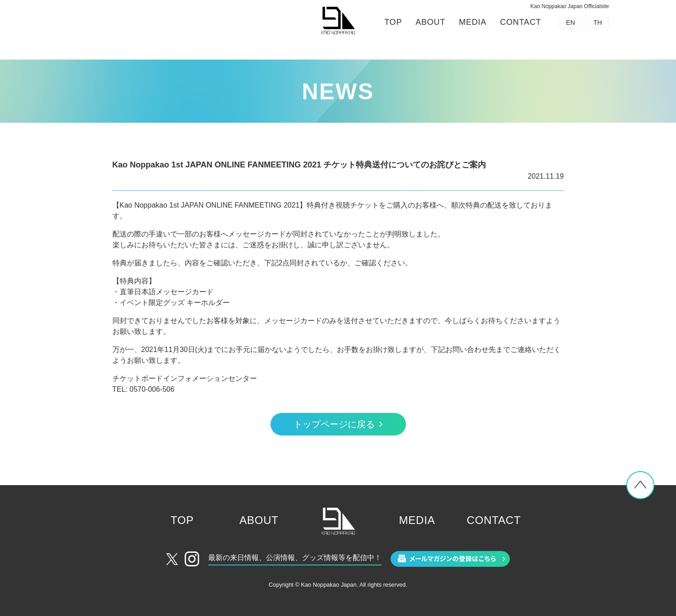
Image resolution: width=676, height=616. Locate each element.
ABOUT (430, 22)
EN (571, 23)
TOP (393, 22)
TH (598, 23)
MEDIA (473, 22)
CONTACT (520, 22)
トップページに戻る (334, 424)
